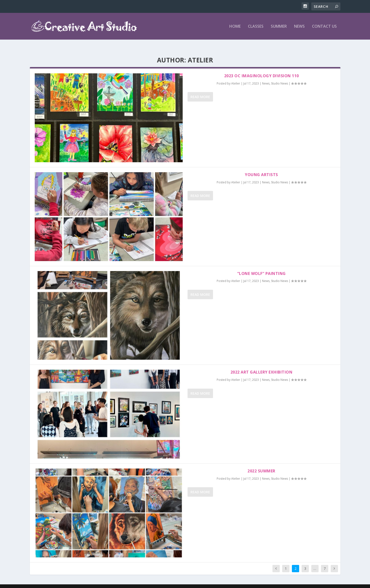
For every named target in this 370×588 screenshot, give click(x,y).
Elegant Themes (138, 582)
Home (235, 27)
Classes (256, 27)
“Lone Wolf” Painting (262, 266)
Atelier (236, 76)
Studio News (280, 76)
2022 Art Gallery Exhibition (262, 364)
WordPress (180, 582)
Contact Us (324, 27)
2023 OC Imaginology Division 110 (262, 68)
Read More (200, 89)
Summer (279, 27)
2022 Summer (261, 463)
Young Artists (261, 167)
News (299, 27)
